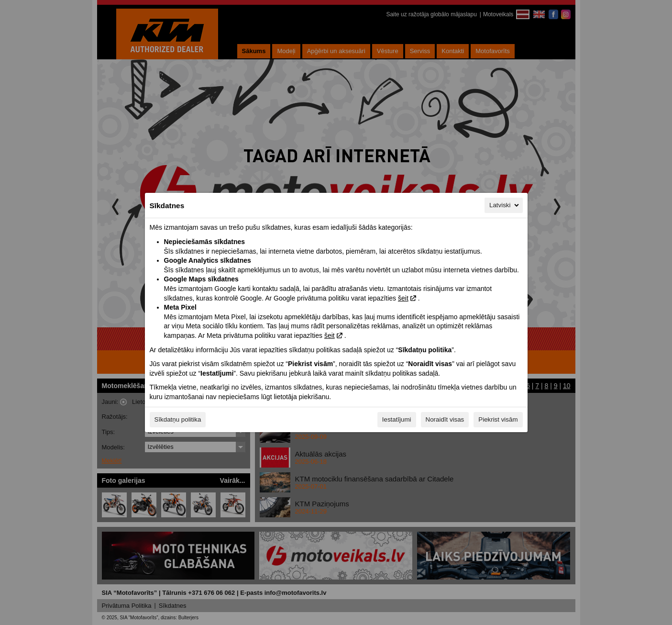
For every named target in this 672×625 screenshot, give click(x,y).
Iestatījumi (397, 419)
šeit (403, 298)
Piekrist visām (498, 419)
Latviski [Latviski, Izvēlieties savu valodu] (505, 205)
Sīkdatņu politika (178, 419)
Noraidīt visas (445, 419)
